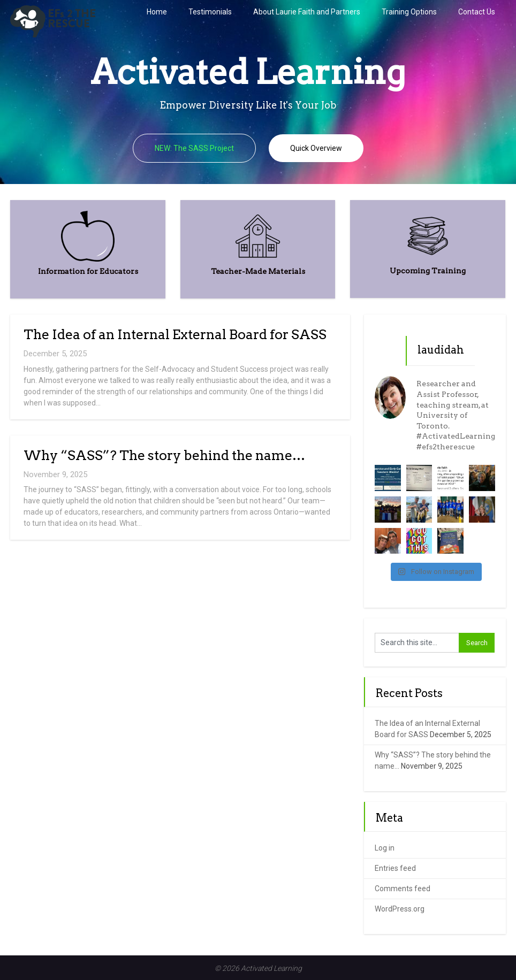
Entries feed (395, 868)
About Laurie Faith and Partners (307, 12)
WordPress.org (400, 909)
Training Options (409, 12)
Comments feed (403, 889)
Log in (385, 848)
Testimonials (210, 12)
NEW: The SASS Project (194, 148)
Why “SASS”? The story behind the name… (164, 455)
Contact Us (477, 12)
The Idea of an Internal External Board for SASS (175, 334)
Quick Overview (316, 148)
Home (157, 12)
